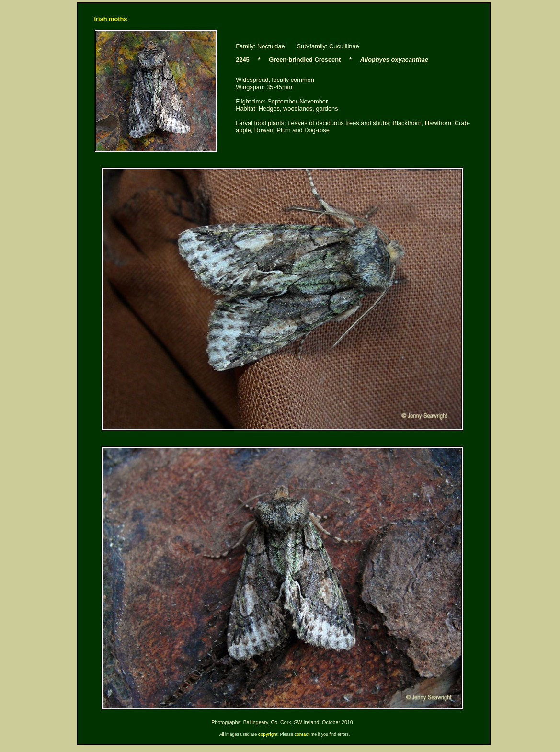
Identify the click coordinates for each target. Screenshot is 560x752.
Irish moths (111, 19)
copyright (268, 734)
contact (302, 734)
